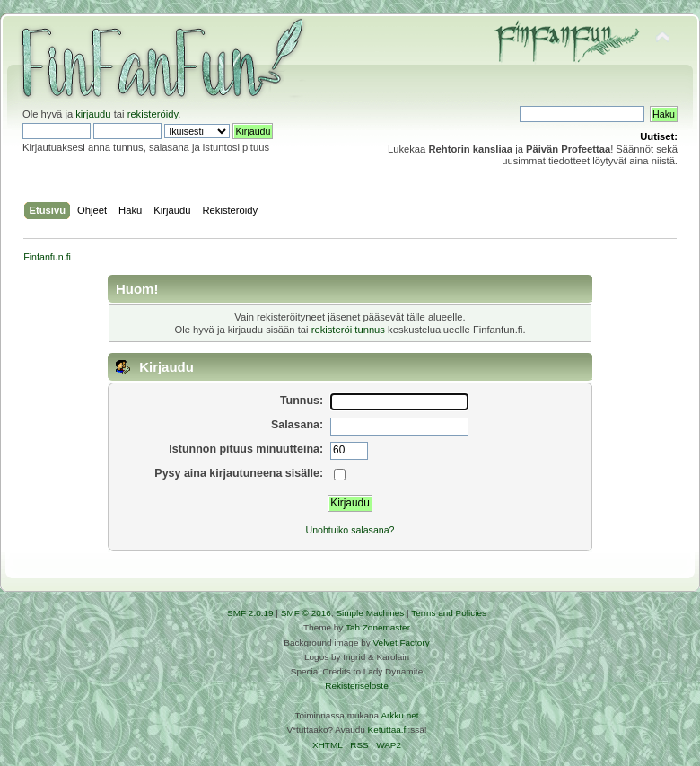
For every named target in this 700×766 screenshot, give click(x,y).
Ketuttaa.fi (388, 730)
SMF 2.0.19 (250, 613)
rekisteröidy (153, 114)
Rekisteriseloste (356, 686)
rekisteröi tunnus (348, 330)
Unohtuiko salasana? (350, 530)
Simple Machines (370, 613)
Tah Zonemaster (378, 627)
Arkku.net (399, 715)
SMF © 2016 (306, 613)
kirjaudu (93, 114)
